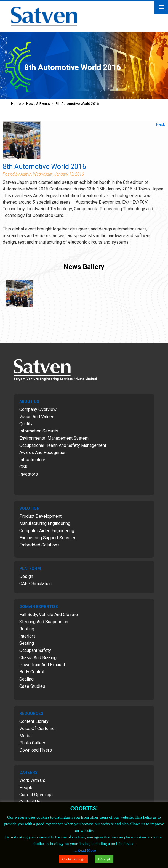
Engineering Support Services (48, 538)
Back (161, 125)
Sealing (26, 679)
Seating (27, 643)
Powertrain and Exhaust (42, 665)
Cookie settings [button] (73, 859)
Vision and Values (37, 417)
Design (26, 576)
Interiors (27, 636)
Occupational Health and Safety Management (63, 445)
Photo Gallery (32, 743)
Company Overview (38, 409)
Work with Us (32, 780)
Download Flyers (36, 750)
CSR (23, 467)
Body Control (32, 672)
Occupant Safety (35, 650)
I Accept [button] (104, 859)
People (26, 788)
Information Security (39, 431)
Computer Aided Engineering (47, 531)
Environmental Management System (54, 438)
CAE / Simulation (35, 584)
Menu (161, 7)
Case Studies (32, 686)
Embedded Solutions (39, 545)
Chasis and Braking (38, 658)
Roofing (27, 629)
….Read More (84, 850)
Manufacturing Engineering (45, 523)
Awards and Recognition (43, 452)
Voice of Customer (38, 728)
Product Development (40, 516)
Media (25, 736)
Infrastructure (32, 460)
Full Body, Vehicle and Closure (49, 614)
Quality (26, 424)
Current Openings (36, 795)
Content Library (34, 721)
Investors (29, 474)
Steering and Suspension (44, 622)
